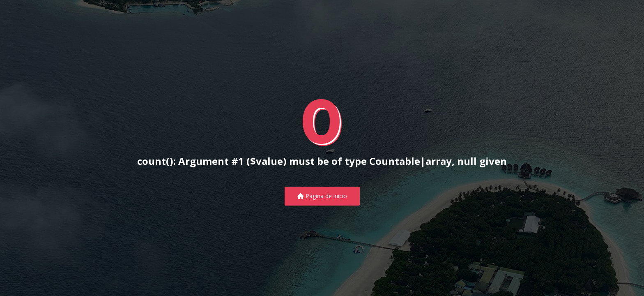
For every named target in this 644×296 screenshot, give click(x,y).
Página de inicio (322, 196)
